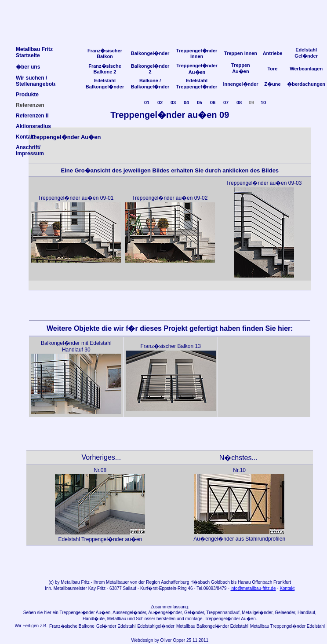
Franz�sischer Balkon (105, 53)
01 (147, 102)
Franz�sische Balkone (72, 626)
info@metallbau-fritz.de (253, 588)
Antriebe (273, 53)
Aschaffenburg (175, 582)
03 (173, 102)
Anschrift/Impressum (30, 150)
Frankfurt (282, 582)
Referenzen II (32, 116)
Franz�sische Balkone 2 (105, 69)
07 (226, 102)
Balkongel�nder (150, 53)
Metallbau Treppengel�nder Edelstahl (287, 626)
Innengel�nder (240, 84)
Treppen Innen (241, 53)
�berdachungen (306, 84)
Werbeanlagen (306, 69)
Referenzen (30, 105)
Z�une (272, 84)
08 (239, 102)
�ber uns (28, 67)
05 (200, 102)
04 (186, 102)
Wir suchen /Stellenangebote (36, 81)
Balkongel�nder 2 (150, 69)
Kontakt (287, 588)
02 (160, 102)
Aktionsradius (33, 126)
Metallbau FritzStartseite (34, 52)
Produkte (27, 95)
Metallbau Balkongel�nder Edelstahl (212, 626)
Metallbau (70, 582)
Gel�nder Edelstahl (116, 626)
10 (263, 102)
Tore (272, 69)
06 (213, 102)
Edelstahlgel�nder (156, 626)
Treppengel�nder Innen (197, 53)
